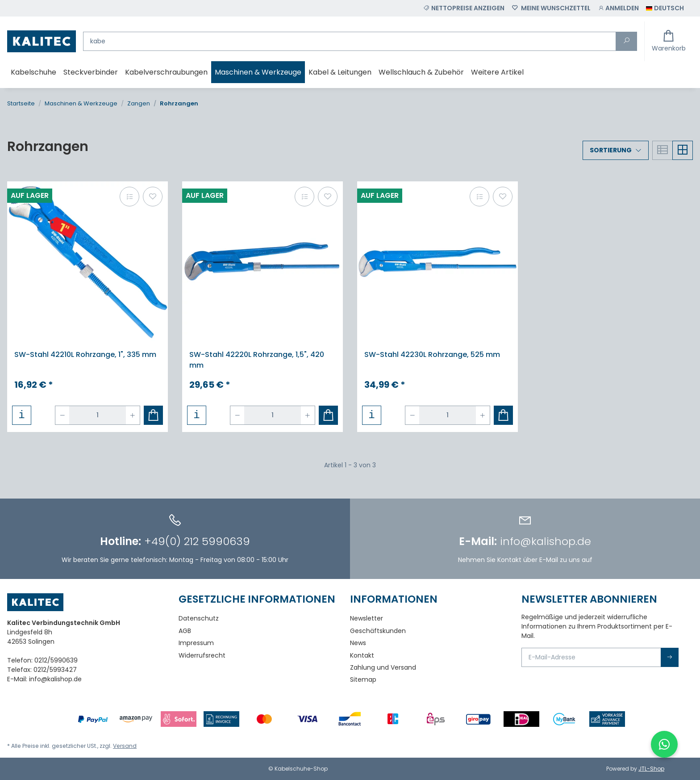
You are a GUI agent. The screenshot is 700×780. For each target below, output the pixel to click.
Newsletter (367, 618)
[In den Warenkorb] (153, 415)
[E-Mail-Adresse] (591, 657)
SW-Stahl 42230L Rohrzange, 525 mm (432, 354)
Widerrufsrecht (202, 655)
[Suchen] (350, 41)
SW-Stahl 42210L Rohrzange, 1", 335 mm (85, 354)
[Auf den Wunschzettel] (153, 197)
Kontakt (362, 655)
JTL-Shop (651, 769)
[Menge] (98, 415)
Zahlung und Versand (383, 667)
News (358, 643)
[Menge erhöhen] (133, 415)
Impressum (196, 643)
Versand (125, 746)
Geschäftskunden (378, 631)
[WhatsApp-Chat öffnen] (664, 744)
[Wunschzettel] (551, 8)
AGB (185, 631)
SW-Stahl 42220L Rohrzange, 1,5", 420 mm (257, 360)
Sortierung (611, 150)
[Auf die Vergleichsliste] (129, 197)
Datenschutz (199, 618)
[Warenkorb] (669, 41)
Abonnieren (670, 657)
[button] (618, 8)
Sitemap (363, 679)
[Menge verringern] (62, 415)
